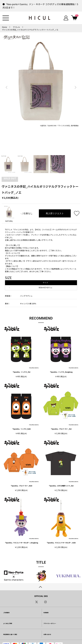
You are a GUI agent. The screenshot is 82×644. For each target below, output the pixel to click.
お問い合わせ (47, 634)
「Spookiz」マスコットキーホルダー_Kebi (61, 543)
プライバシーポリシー (50, 623)
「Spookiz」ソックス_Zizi (21, 372)
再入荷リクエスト (55, 213)
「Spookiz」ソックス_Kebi (21, 429)
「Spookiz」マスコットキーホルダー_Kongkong (21, 543)
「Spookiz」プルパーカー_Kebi (21, 486)
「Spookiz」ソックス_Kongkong (61, 372)
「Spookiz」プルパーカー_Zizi (61, 429)
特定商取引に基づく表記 (10, 634)
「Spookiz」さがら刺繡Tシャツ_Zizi (61, 486)
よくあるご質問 (8, 623)
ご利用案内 (6, 613)
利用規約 (46, 613)
